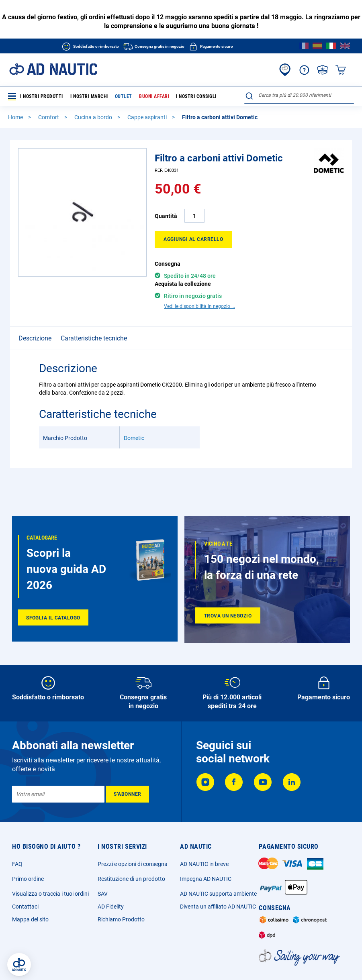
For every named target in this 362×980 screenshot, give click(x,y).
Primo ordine (28, 879)
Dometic (134, 424)
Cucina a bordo (94, 117)
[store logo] (53, 69)
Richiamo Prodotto (121, 919)
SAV (103, 894)
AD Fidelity (111, 907)
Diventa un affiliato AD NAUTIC (218, 907)
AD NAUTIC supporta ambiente (218, 894)
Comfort (49, 117)
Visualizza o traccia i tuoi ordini (50, 894)
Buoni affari (154, 96)
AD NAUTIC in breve (204, 864)
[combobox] (299, 95)
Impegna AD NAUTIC (206, 879)
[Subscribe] (128, 794)
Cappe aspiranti (148, 117)
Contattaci (25, 907)
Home (16, 117)
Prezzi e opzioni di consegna (133, 864)
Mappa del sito (30, 919)
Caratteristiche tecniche (94, 324)
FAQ (17, 864)
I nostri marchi (89, 96)
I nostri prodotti (36, 97)
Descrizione (35, 324)
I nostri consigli (196, 96)
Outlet (124, 96)
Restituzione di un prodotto (131, 879)
